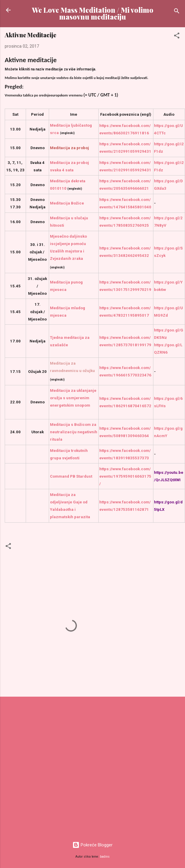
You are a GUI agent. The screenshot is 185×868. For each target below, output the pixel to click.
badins (105, 857)
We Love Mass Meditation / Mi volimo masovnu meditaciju (93, 13)
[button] (177, 37)
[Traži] (177, 12)
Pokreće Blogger (92, 845)
